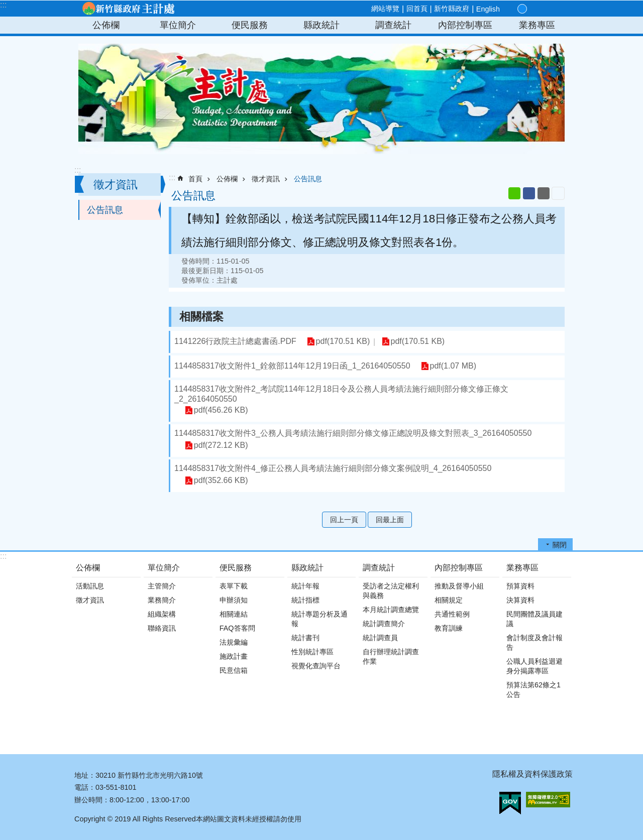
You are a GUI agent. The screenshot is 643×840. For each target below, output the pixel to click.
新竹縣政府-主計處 (128, 9)
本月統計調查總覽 (391, 610)
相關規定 (449, 600)
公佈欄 (106, 25)
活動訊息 (90, 586)
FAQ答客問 (237, 628)
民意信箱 (234, 670)
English (488, 9)
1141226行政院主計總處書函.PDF (235, 341)
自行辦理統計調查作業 (391, 656)
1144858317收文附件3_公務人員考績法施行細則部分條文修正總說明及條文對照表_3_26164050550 (353, 433)
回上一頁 (344, 520)
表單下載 (234, 586)
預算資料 (520, 586)
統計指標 (305, 600)
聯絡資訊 (162, 628)
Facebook (529, 193)
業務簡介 (162, 600)
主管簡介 (162, 586)
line (514, 193)
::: (3, 5)
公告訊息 (105, 210)
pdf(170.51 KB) (343, 342)
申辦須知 (234, 600)
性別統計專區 (312, 652)
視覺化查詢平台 (316, 666)
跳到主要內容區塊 (5, 5)
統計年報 (305, 586)
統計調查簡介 (384, 624)
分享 (545, 9)
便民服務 (250, 25)
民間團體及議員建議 (534, 619)
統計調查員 (380, 638)
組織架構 (162, 614)
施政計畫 (234, 656)
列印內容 (558, 193)
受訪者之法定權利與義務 (391, 591)
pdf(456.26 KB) (221, 410)
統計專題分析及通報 (319, 619)
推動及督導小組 (459, 586)
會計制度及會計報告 (534, 642)
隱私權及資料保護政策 (532, 774)
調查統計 (393, 25)
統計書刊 (305, 638)
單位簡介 (178, 25)
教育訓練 (449, 628)
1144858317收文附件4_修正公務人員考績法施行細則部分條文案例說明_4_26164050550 (333, 468)
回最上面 (390, 520)
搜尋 (556, 9)
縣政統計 (321, 25)
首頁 (195, 179)
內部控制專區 (465, 25)
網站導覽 (385, 9)
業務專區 (537, 25)
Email (544, 193)
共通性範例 (452, 614)
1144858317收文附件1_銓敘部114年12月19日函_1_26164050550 (292, 366)
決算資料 (520, 600)
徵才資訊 (116, 185)
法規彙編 (234, 642)
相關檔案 (201, 317)
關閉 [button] (560, 545)
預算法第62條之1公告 (533, 690)
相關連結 (234, 614)
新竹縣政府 (452, 9)
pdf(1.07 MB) (453, 366)
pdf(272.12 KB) (221, 446)
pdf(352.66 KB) (221, 481)
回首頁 (417, 9)
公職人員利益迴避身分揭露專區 (534, 666)
